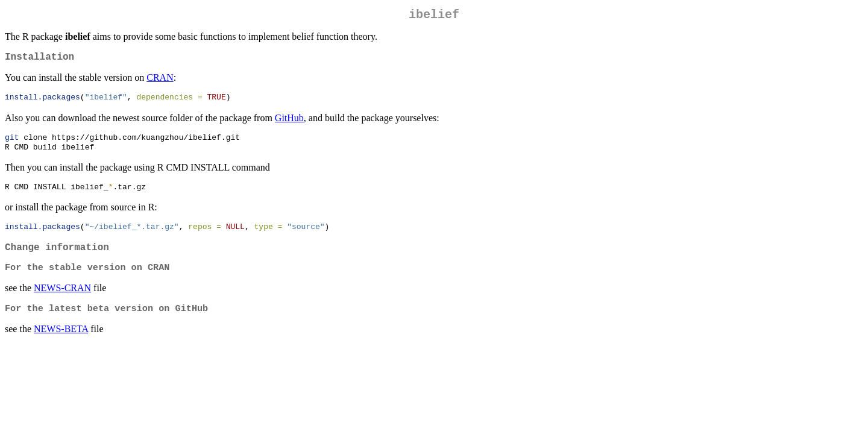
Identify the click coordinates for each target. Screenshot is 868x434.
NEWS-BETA (61, 344)
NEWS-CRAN (62, 302)
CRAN (160, 82)
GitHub (289, 123)
